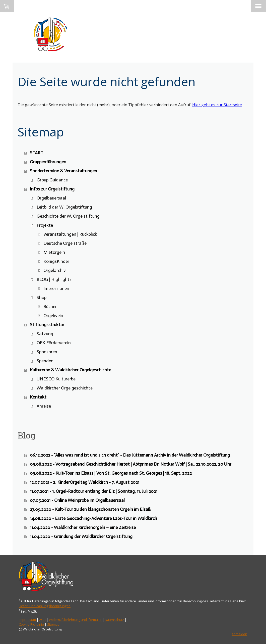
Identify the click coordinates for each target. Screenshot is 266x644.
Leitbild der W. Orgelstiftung (64, 207)
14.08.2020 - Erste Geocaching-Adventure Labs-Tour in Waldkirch (93, 518)
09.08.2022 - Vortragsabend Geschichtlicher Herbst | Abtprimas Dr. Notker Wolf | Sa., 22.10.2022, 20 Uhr (131, 464)
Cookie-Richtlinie (31, 624)
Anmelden (239, 634)
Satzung (45, 334)
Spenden (45, 361)
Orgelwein (53, 316)
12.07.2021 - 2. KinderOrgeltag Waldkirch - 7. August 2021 (85, 482)
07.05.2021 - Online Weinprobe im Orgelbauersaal (77, 500)
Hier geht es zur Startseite (217, 105)
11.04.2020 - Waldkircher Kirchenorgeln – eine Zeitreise (83, 527)
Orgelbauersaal (51, 198)
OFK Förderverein (54, 343)
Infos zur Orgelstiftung (52, 189)
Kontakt (38, 397)
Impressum (27, 620)
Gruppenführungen (48, 162)
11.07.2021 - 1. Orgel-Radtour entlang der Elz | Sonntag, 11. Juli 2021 (94, 491)
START (37, 153)
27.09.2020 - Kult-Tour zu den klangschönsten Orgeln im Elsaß (90, 509)
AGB (42, 620)
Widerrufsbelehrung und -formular (75, 620)
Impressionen (56, 288)
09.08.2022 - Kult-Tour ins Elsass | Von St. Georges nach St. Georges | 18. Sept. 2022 (111, 473)
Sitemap (53, 624)
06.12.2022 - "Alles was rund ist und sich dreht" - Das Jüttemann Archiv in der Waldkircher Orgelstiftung (130, 455)
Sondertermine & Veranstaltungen (63, 171)
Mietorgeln (54, 252)
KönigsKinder (56, 261)
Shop (42, 298)
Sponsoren (47, 352)
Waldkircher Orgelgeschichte (65, 388)
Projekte (45, 225)
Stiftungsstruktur (47, 325)
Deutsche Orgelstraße (65, 243)
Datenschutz (114, 620)
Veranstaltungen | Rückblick (70, 234)
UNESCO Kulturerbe (56, 379)
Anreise (44, 406)
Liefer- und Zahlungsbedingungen (45, 606)
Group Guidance (52, 180)
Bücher (50, 307)
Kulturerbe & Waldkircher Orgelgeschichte (71, 370)
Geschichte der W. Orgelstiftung (68, 216)
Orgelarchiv (55, 270)
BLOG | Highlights (54, 279)
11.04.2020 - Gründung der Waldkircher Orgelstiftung (81, 536)
